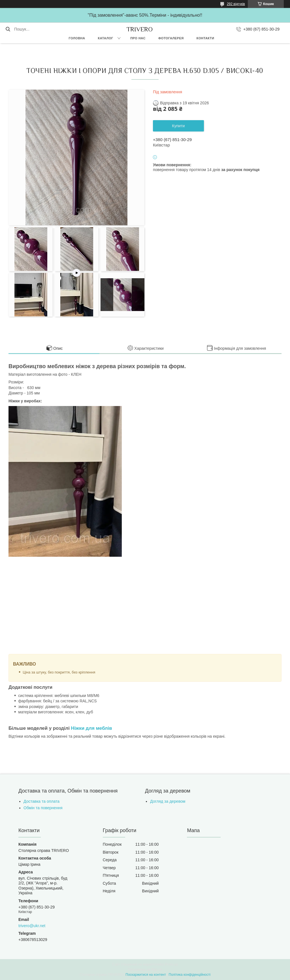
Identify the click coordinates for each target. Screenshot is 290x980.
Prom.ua (171, 964)
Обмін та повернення (43, 808)
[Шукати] (8, 29)
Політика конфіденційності (190, 975)
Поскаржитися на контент (146, 975)
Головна (77, 38)
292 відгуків (236, 4)
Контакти (205, 38)
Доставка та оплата (41, 801)
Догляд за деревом (168, 801)
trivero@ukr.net (32, 926)
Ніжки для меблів (92, 728)
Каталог (105, 38)
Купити (179, 126)
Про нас (138, 38)
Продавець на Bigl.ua (145, 970)
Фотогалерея (171, 38)
